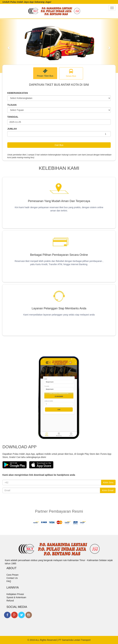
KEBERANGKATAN (18, 93)
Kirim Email (108, 490)
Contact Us (12, 578)
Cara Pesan (12, 575)
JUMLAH (12, 129)
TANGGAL (13, 117)
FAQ (9, 581)
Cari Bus (59, 145)
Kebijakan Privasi (15, 594)
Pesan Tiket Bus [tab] (45, 73)
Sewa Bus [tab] (71, 73)
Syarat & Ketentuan (16, 597)
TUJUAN (12, 105)
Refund (10, 601)
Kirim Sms (108, 482)
